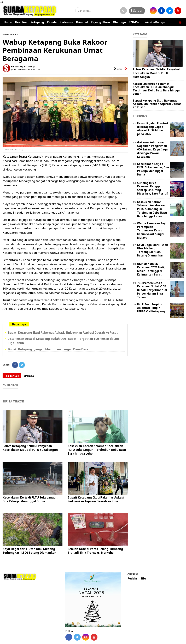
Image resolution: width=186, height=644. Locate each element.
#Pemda (29, 376)
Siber (144, 579)
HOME (6, 34)
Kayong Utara (100, 22)
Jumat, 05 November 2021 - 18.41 (26, 69)
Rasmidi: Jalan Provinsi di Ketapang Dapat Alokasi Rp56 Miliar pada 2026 (153, 129)
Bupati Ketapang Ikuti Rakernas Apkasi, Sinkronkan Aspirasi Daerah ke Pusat (63, 333)
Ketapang (37, 22)
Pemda (52, 22)
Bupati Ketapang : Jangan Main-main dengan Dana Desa (48, 349)
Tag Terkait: (12, 376)
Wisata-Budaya (155, 22)
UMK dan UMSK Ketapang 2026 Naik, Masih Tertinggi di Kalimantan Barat (151, 269)
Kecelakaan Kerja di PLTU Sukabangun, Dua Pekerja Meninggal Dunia (30, 499)
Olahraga (119, 22)
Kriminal (82, 22)
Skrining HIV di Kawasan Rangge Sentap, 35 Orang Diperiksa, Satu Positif (153, 188)
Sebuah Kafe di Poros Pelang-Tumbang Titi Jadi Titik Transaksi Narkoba (95, 551)
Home (8, 22)
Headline (21, 22)
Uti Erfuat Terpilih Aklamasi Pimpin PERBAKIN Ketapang (151, 308)
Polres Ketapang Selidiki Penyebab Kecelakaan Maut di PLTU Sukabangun (30, 448)
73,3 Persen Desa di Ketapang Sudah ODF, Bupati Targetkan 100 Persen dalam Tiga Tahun (152, 290)
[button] (180, 21)
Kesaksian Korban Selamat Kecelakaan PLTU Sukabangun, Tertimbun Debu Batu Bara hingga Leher (97, 450)
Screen (137, 10)
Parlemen (66, 22)
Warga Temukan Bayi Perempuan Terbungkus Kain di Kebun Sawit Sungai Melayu (152, 230)
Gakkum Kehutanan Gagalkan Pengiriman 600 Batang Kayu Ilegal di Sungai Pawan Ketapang (153, 150)
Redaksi (133, 579)
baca (118, 69)
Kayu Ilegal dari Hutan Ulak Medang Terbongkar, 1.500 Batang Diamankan (29, 551)
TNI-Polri (135, 22)
